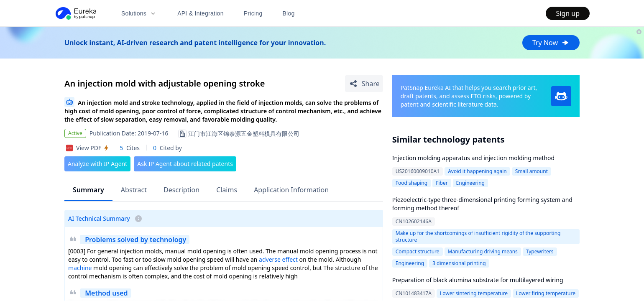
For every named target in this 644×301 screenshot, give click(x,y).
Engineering (470, 183)
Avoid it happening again (477, 171)
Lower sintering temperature (474, 293)
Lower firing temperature (546, 293)
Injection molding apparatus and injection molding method (473, 158)
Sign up (568, 13)
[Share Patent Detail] (364, 84)
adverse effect (278, 259)
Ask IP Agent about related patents (185, 164)
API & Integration (201, 13)
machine (80, 268)
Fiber (442, 183)
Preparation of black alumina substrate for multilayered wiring (478, 280)
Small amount (532, 171)
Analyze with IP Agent (97, 164)
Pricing (253, 13)
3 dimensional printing (459, 263)
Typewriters (540, 251)
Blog (289, 13)
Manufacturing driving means (483, 251)
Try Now (551, 43)
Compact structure (418, 251)
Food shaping (411, 183)
